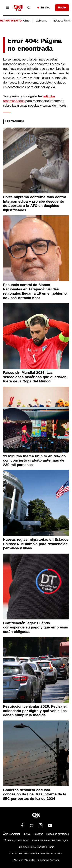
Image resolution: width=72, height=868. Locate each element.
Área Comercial (12, 834)
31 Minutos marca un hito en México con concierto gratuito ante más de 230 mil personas (34, 461)
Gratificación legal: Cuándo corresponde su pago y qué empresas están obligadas (36, 627)
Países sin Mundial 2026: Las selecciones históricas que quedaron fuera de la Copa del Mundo (35, 377)
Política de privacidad (58, 834)
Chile (26, 21)
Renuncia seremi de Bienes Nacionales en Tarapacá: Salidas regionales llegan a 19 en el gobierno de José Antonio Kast (35, 291)
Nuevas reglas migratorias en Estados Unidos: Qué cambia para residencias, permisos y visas (36, 544)
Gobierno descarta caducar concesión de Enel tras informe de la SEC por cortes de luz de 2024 (35, 794)
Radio (62, 7)
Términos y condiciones (16, 841)
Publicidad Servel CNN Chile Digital (50, 841)
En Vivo (44, 7)
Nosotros (38, 834)
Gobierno (41, 21)
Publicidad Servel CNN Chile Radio (36, 847)
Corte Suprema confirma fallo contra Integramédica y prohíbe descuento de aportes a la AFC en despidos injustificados (35, 204)
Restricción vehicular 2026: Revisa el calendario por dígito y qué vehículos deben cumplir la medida (35, 711)
